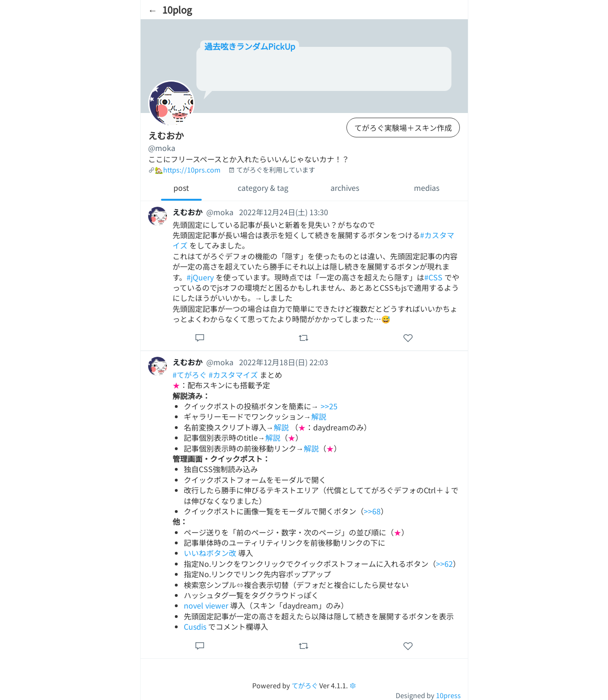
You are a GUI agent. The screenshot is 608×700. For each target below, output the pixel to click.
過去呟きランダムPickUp (250, 46)
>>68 (372, 511)
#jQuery (200, 277)
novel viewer (206, 605)
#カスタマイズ (233, 375)
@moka (162, 148)
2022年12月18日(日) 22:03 (284, 362)
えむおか (188, 212)
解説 (319, 416)
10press (448, 695)
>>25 (329, 406)
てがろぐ (305, 685)
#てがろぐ (190, 375)
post (181, 188)
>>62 (444, 564)
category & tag (263, 188)
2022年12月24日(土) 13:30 (284, 212)
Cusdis (195, 626)
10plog (177, 10)
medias (427, 188)
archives (345, 188)
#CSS (433, 277)
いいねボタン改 (210, 553)
